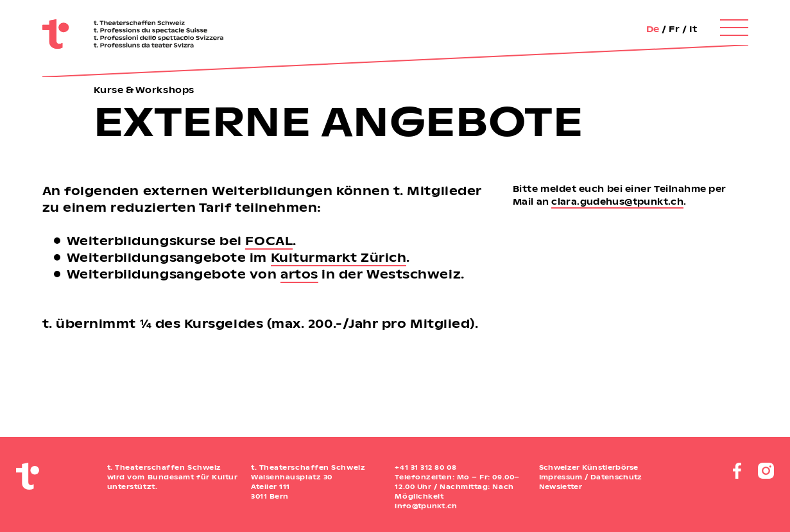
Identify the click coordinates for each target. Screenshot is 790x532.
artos (299, 274)
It (693, 29)
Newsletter (561, 486)
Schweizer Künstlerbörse (589, 467)
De (653, 29)
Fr (674, 29)
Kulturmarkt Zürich (339, 257)
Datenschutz (616, 477)
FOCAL (269, 240)
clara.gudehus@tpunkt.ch (617, 201)
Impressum (561, 477)
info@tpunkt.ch (426, 506)
